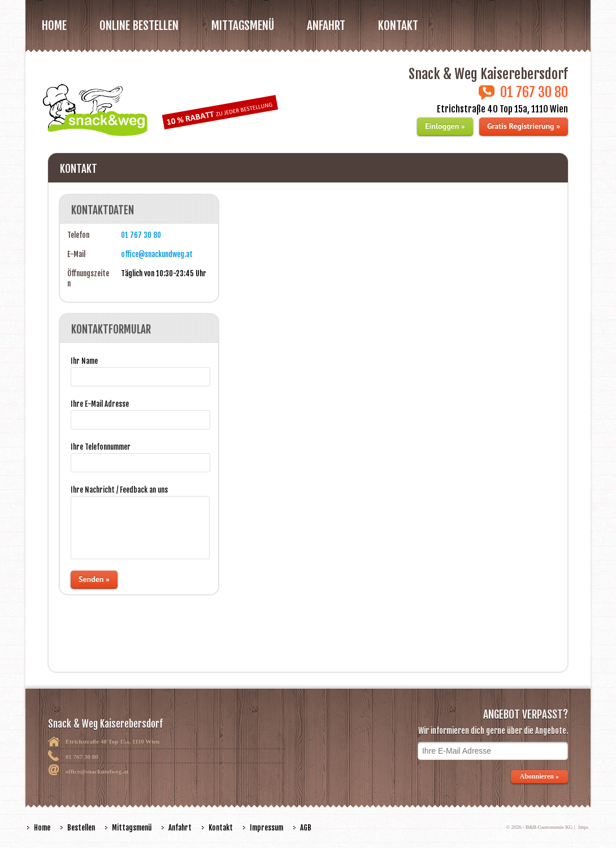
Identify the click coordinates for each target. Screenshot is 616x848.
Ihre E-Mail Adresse (100, 404)
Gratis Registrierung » (524, 126)
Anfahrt (326, 25)
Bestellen (81, 828)
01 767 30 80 (141, 235)
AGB (306, 828)
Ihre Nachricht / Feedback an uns (119, 490)
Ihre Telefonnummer (101, 447)
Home (54, 25)
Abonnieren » (539, 776)
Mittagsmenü (132, 828)
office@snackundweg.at (157, 254)
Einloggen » (445, 126)
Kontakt (398, 25)
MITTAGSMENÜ (243, 25)
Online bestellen (139, 25)
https (583, 827)
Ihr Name (84, 361)
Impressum (266, 828)
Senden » (94, 579)
